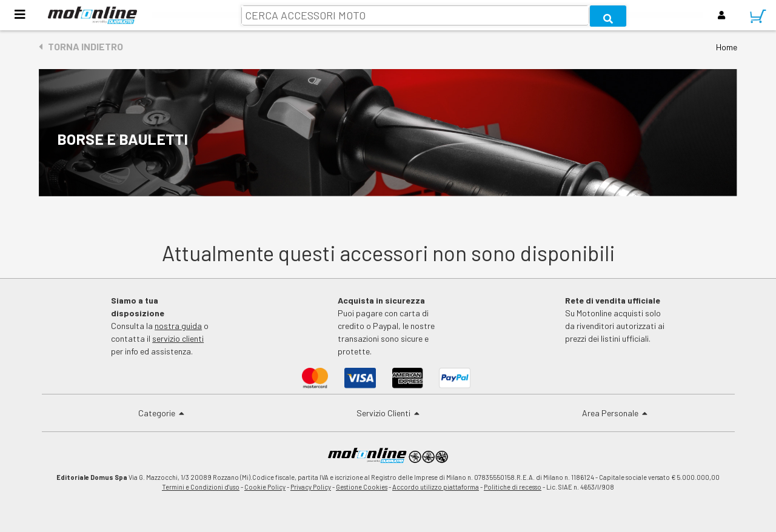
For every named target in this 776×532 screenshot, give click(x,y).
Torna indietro (81, 46)
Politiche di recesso (513, 487)
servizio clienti (178, 338)
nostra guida (178, 326)
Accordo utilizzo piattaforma (436, 487)
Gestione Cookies (362, 487)
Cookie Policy (265, 487)
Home (727, 47)
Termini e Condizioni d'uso (201, 487)
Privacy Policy (311, 487)
